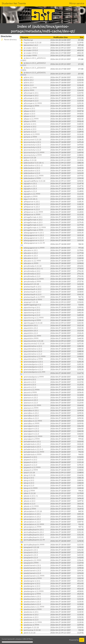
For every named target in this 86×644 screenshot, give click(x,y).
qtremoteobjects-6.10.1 (32, 362)
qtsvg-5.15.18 (28, 475)
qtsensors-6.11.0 (29, 403)
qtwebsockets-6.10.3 (31, 602)
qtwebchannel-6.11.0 (31, 573)
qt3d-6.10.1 (27, 77)
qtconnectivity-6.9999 (31, 155)
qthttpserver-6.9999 (30, 214)
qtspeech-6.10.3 (29, 462)
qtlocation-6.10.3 (29, 256)
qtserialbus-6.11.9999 (31, 421)
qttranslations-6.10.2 (31, 517)
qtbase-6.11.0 (28, 116)
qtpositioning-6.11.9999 (32, 318)
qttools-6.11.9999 (30, 506)
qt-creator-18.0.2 (29, 48)
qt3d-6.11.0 (27, 85)
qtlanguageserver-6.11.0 (32, 240)
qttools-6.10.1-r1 (29, 496)
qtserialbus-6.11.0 (30, 418)
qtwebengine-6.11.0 (30, 589)
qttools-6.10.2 (28, 498)
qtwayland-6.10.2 (29, 552)
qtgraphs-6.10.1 (29, 183)
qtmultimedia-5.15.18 (31, 266)
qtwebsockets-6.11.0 (31, 604)
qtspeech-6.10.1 (29, 457)
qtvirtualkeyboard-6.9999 (32, 545)
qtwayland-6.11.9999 (31, 560)
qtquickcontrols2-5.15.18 (32, 343)
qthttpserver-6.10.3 (30, 207)
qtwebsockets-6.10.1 (31, 596)
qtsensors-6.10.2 (29, 397)
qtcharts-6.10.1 (28, 124)
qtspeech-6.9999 (29, 470)
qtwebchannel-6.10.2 (31, 568)
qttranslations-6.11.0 (31, 522)
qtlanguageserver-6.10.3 (32, 238)
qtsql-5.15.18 (28, 472)
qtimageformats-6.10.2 (32, 220)
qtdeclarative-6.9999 (31, 178)
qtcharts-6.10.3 (28, 129)
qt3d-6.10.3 (27, 82)
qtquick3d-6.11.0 (29, 333)
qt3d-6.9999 (27, 90)
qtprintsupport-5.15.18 (31, 323)
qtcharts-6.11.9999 (30, 134)
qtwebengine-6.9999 (31, 594)
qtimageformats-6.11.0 (32, 225)
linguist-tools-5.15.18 (31, 43)
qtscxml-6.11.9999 (30, 390)
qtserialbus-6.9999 (30, 423)
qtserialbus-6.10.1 (30, 410)
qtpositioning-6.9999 (31, 320)
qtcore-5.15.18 (28, 158)
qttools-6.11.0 (28, 504)
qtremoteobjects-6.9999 (32, 377)
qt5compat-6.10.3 (30, 98)
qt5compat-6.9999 (30, 106)
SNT (82, 640)
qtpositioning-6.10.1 (30, 307)
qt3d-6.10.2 (27, 80)
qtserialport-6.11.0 (30, 434)
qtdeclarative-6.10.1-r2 (32, 165)
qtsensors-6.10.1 (29, 395)
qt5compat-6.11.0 (30, 101)
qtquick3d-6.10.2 (29, 328)
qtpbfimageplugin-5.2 (31, 305)
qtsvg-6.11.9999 (29, 488)
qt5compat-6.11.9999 (31, 103)
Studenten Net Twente (14, 3)
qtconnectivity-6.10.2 (31, 145)
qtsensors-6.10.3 (29, 400)
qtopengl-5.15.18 (29, 302)
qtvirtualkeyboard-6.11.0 (32, 537)
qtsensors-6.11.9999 (31, 405)
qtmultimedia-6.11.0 (30, 276)
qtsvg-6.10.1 (27, 478)
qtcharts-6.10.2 (28, 127)
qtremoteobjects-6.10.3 (32, 367)
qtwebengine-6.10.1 (30, 581)
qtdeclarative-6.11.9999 (32, 176)
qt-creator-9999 (29, 55)
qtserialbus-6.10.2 (30, 413)
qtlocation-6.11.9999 (31, 261)
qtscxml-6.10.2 (28, 382)
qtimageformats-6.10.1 (32, 217)
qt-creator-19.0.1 (29, 53)
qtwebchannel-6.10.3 (31, 570)
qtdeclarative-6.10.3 (30, 171)
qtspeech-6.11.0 (29, 465)
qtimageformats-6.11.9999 (33, 227)
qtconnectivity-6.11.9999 (32, 152)
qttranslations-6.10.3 (31, 519)
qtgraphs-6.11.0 (29, 191)
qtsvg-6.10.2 (27, 480)
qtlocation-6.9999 (29, 263)
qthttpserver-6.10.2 (30, 204)
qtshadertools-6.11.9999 (32, 452)
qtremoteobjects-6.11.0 (32, 369)
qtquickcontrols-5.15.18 (32, 341)
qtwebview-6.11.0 (30, 620)
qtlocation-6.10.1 (29, 250)
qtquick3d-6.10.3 (29, 331)
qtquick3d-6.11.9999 (31, 336)
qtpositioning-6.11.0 (30, 315)
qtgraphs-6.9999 (29, 196)
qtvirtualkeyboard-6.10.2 (32, 532)
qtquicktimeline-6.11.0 (31, 354)
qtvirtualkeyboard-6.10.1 (32, 530)
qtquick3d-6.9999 (30, 338)
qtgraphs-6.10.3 (29, 189)
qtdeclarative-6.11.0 (30, 173)
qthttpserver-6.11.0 (30, 209)
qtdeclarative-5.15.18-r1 (32, 163)
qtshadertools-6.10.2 (31, 444)
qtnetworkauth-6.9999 (31, 300)
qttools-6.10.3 (28, 501)
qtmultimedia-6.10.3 (30, 274)
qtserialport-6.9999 (30, 439)
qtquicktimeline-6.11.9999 (33, 356)
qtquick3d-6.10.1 (29, 325)
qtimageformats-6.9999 (32, 230)
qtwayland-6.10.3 (29, 555)
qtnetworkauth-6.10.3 (31, 292)
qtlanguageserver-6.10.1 (32, 233)
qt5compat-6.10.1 (30, 93)
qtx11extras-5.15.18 (31, 630)
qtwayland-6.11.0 (29, 558)
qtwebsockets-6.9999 (31, 609)
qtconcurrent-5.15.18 (31, 139)
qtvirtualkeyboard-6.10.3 (32, 535)
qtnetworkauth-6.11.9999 (33, 297)
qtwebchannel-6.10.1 (31, 565)
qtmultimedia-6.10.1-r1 (32, 268)
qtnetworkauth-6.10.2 (31, 289)
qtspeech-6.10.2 (29, 460)
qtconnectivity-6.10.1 (31, 142)
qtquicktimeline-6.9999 (32, 359)
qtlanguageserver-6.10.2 (32, 235)
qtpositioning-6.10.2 (30, 310)
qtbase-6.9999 (28, 121)
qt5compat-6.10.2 (30, 95)
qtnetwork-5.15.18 (30, 284)
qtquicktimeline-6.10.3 (31, 351)
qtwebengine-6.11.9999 (32, 591)
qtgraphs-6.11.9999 (30, 194)
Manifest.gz (27, 40)
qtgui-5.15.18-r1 (29, 199)
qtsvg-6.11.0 (27, 485)
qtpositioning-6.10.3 (30, 312)
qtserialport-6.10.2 (30, 429)
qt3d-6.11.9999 (29, 88)
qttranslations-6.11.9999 (32, 524)
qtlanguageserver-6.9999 (33, 248)
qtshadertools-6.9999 (31, 454)
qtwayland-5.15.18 (30, 547)
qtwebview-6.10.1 (30, 612)
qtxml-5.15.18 (28, 633)
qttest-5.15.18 (28, 493)
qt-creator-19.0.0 (29, 50)
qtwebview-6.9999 (30, 625)
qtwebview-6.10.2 (30, 615)
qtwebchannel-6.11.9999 (32, 576)
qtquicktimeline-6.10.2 (31, 349)
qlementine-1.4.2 (29, 45)
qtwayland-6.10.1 (29, 550)
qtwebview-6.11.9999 (31, 622)
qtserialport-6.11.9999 (31, 436)
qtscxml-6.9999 (29, 392)
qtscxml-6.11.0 (28, 387)
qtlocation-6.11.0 (29, 258)
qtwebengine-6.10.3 (30, 586)
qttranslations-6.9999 (31, 527)
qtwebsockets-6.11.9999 (32, 607)
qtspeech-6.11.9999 (31, 467)
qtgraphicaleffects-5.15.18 (33, 181)
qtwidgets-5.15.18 (30, 627)
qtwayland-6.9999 (30, 563)
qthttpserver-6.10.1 (30, 202)
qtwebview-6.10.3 (30, 617)
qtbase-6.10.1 (28, 108)
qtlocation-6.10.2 (29, 253)
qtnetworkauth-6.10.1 (31, 287)
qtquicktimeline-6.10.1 (31, 346)
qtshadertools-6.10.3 (31, 447)
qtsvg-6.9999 (28, 491)
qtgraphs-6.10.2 (29, 186)
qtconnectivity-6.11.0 (31, 150)
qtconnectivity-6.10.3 (31, 147)
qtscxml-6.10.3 (28, 385)
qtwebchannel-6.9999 (31, 578)
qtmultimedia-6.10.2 (30, 271)
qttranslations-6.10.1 (31, 514)
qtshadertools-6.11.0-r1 (32, 449)
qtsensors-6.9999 (30, 408)
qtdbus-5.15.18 (28, 160)
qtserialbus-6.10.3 (30, 416)
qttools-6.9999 (28, 509)
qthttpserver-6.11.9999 (32, 212)
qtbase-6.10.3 (28, 114)
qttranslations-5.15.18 (31, 511)
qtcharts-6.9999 (29, 137)
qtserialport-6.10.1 (30, 426)
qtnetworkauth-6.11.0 (31, 294)
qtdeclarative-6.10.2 (30, 168)
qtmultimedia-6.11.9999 (32, 279)
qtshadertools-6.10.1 (31, 441)
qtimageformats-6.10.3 (32, 222)
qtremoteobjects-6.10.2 (32, 364)
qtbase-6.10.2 (28, 111)
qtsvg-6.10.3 (27, 483)
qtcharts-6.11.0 (28, 132)
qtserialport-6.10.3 (30, 431)
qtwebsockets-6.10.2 (31, 599)
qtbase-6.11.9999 (30, 119)
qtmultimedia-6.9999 (31, 281)
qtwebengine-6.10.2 (30, 583)
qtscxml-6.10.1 (28, 379)
